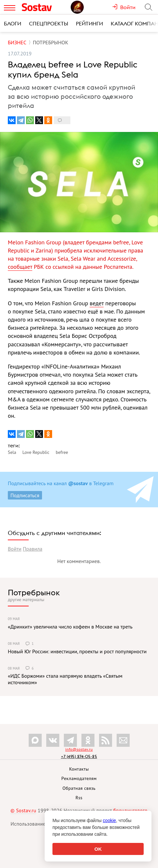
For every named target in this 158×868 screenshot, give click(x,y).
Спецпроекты (49, 23)
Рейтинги (89, 23)
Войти (15, 549)
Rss (79, 798)
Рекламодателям (79, 778)
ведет (97, 303)
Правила (33, 549)
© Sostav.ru (23, 810)
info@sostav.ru (79, 749)
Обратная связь (79, 788)
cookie (109, 820)
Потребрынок (34, 592)
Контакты (79, 769)
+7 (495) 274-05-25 (79, 756)
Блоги (13, 23)
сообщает (20, 267)
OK (98, 849)
